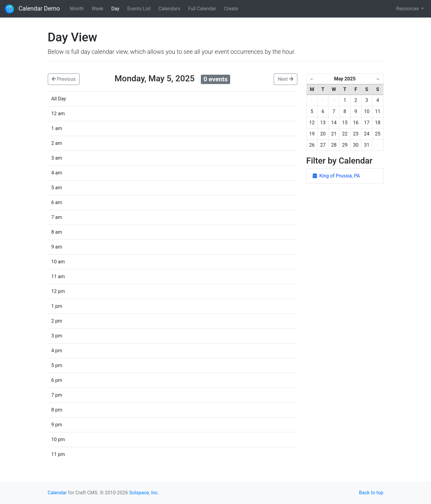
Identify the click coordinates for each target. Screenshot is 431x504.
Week (98, 9)
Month (77, 9)
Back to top (371, 493)
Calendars (169, 9)
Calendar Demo (32, 9)
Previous (64, 79)
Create (231, 9)
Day (115, 9)
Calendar (57, 493)
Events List (139, 9)
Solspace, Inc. (144, 493)
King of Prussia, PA (336, 176)
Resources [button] (408, 9)
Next (285, 79)
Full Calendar (202, 9)
